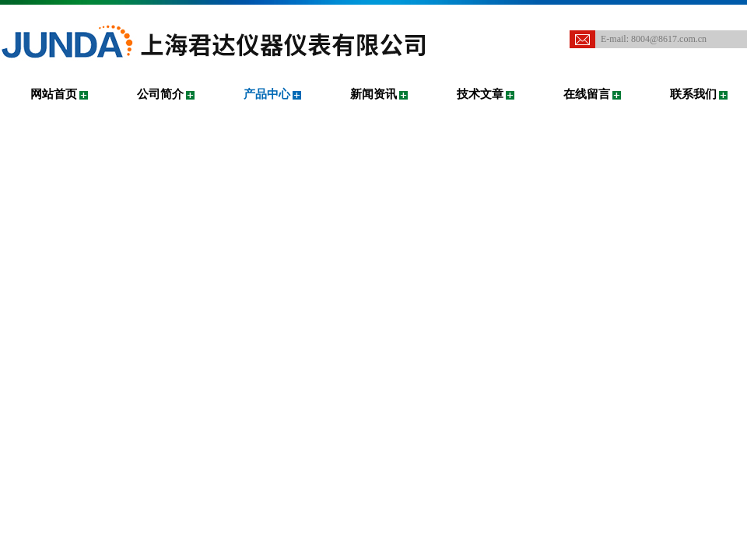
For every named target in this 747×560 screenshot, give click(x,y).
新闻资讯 (373, 94)
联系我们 (693, 94)
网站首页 (54, 94)
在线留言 (587, 94)
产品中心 (267, 94)
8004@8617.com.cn (669, 39)
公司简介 (160, 94)
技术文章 (480, 94)
